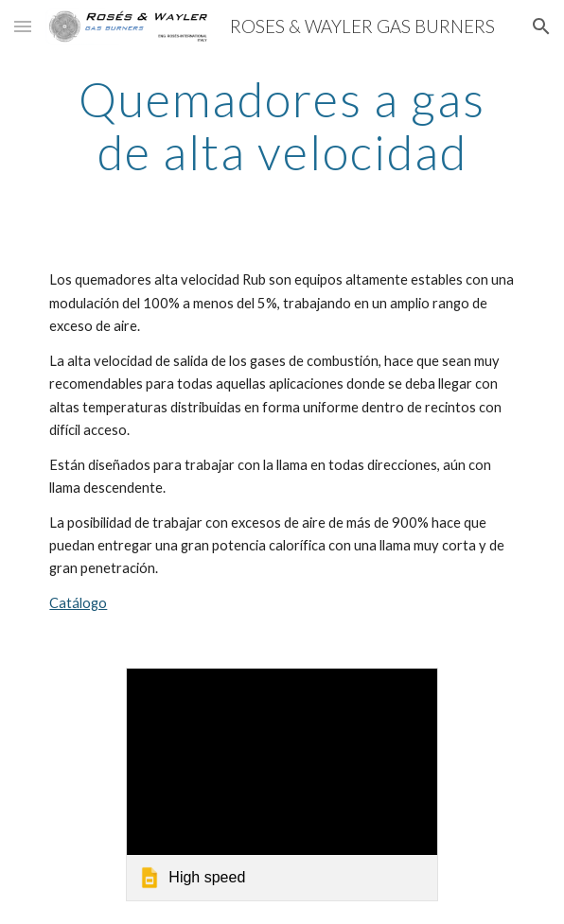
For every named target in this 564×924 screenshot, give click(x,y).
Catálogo (78, 603)
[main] (282, 125)
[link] (282, 785)
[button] (23, 26)
